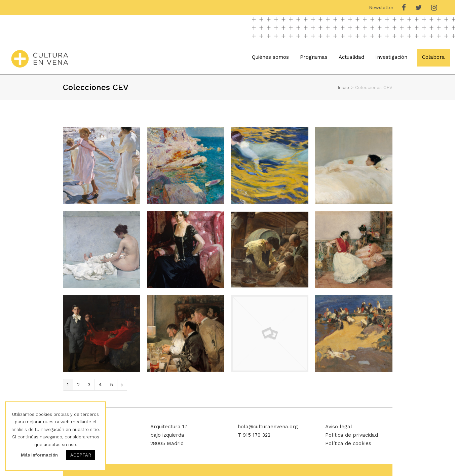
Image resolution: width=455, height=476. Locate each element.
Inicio (343, 87)
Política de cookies (348, 443)
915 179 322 (257, 435)
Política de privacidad (352, 435)
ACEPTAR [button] (81, 455)
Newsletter (381, 7)
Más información (39, 455)
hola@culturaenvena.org (268, 427)
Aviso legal (339, 427)
